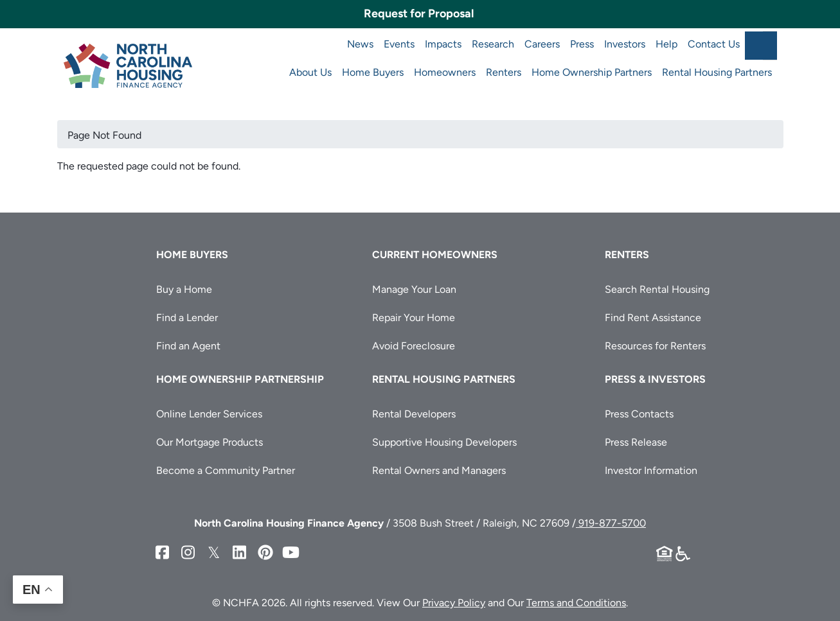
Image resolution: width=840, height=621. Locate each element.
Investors (625, 44)
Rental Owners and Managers (439, 470)
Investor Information (651, 470)
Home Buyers (373, 72)
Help (666, 44)
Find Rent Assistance (653, 318)
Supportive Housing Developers (444, 442)
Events (399, 44)
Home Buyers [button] (192, 255)
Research (493, 44)
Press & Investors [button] (655, 379)
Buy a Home (184, 289)
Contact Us (714, 44)
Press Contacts (639, 414)
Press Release (636, 442)
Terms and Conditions (576, 603)
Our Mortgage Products (210, 442)
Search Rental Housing (657, 289)
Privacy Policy (454, 603)
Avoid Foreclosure (414, 346)
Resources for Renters (655, 346)
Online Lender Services (209, 414)
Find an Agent (188, 346)
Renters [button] (627, 255)
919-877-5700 (611, 523)
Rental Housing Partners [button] (444, 379)
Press (582, 44)
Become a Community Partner (226, 470)
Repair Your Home (414, 318)
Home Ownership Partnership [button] (240, 379)
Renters (504, 72)
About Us (310, 72)
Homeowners (445, 72)
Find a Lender (187, 318)
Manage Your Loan (414, 289)
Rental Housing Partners (717, 72)
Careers (542, 44)
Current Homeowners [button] (435, 255)
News (360, 44)
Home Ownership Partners (592, 72)
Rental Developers (414, 414)
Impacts (443, 44)
